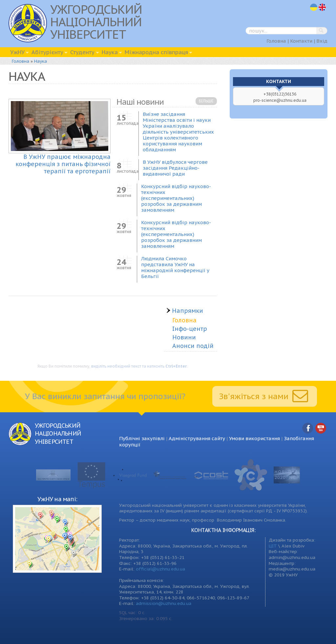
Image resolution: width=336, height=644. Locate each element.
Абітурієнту (47, 52)
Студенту (82, 52)
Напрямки (184, 311)
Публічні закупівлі (142, 438)
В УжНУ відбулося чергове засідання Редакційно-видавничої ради (175, 168)
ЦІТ (273, 546)
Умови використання (254, 438)
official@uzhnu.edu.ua (160, 569)
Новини (184, 337)
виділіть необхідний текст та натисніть (139, 366)
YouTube (321, 429)
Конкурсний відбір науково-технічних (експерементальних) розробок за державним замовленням (176, 234)
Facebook (308, 429)
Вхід (322, 41)
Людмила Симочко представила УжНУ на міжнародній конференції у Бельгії (175, 267)
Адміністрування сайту (197, 438)
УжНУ (17, 52)
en (323, 7)
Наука (110, 52)
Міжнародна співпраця (156, 52)
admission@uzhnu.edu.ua (164, 603)
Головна (276, 41)
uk (314, 7)
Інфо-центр (190, 329)
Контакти (301, 41)
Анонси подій (193, 346)
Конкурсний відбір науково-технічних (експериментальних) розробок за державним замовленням (176, 198)
